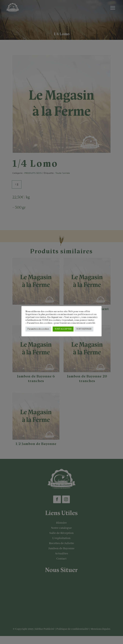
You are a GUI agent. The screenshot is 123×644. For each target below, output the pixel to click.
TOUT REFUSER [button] (84, 329)
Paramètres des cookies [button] (38, 329)
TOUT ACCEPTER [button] (63, 329)
